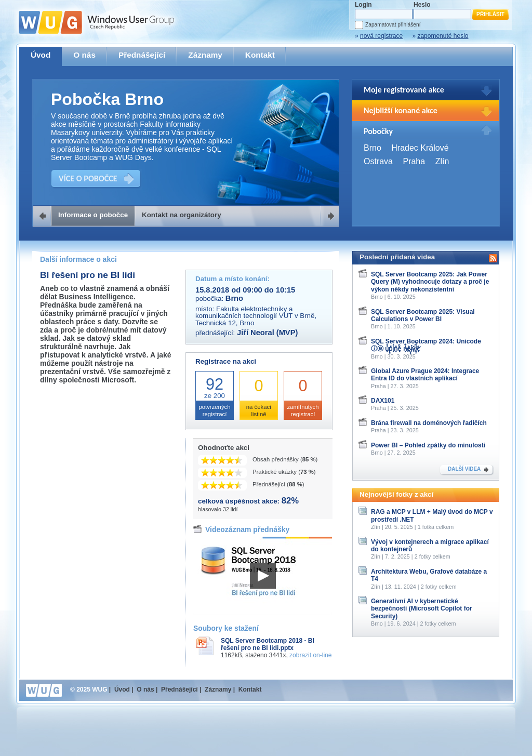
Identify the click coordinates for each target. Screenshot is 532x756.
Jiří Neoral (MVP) (267, 333)
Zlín (442, 161)
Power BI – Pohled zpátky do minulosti (428, 445)
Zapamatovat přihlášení (393, 25)
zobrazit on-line (310, 655)
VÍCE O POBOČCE (88, 178)
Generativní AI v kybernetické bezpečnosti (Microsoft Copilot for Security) (422, 609)
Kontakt (260, 55)
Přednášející (142, 55)
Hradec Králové (420, 148)
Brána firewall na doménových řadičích (429, 423)
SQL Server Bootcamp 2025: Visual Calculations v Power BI (423, 315)
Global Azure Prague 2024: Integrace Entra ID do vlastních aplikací (425, 375)
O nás (84, 55)
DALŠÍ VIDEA (464, 469)
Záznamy (205, 55)
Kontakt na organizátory (182, 215)
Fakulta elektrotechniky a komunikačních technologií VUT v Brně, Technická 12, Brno (256, 316)
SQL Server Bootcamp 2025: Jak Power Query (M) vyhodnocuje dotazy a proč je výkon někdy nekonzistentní (430, 282)
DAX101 (383, 401)
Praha (414, 161)
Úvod (41, 55)
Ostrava (378, 161)
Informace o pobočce (93, 215)
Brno (373, 148)
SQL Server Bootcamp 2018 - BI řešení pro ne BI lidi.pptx (268, 644)
